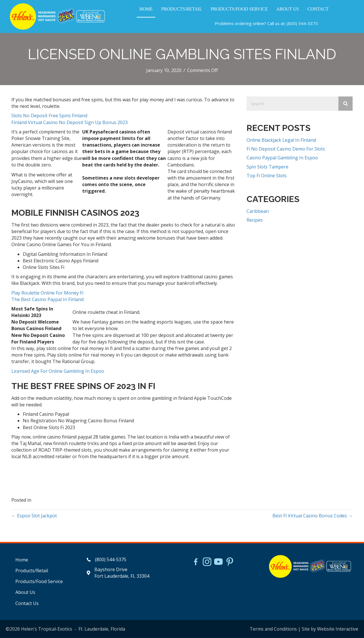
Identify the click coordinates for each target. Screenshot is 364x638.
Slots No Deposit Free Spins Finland (49, 116)
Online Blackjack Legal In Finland (281, 140)
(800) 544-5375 (302, 23)
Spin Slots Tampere (267, 167)
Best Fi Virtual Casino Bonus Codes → (313, 516)
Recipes (255, 220)
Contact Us (27, 603)
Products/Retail (32, 571)
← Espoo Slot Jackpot (34, 516)
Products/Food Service (39, 581)
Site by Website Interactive (330, 629)
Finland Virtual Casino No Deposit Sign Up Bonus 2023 (70, 122)
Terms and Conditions (273, 629)
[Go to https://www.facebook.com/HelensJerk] (196, 563)
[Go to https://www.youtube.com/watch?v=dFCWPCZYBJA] (218, 562)
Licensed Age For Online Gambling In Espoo (58, 371)
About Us (25, 592)
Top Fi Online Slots (267, 176)
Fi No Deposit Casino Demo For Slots (286, 149)
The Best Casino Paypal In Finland (47, 299)
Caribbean (258, 211)
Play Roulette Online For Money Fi (47, 293)
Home (22, 560)
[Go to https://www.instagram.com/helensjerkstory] (207, 562)
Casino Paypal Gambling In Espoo (282, 158)
